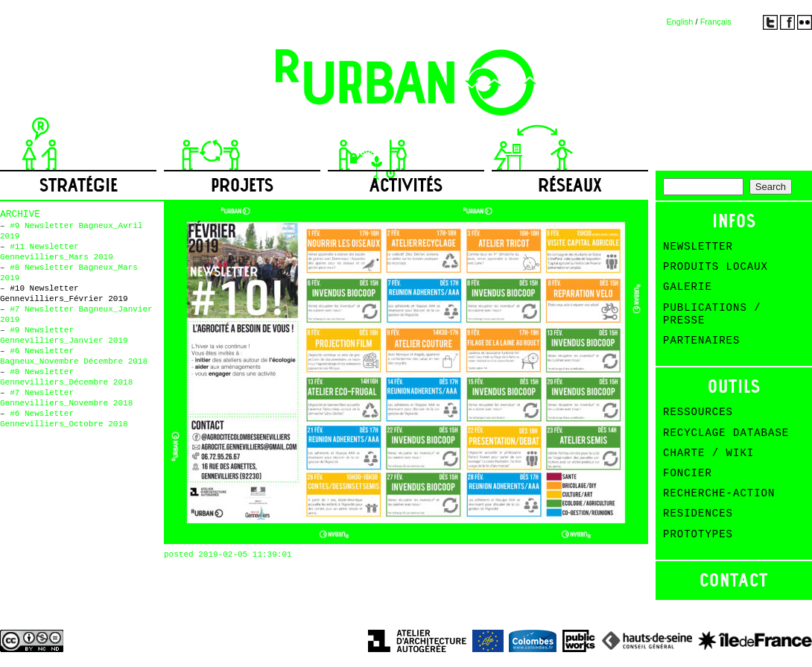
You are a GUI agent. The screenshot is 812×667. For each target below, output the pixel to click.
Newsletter (698, 247)
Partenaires (701, 341)
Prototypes (698, 534)
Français (716, 22)
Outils (734, 386)
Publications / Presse (712, 314)
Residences (698, 513)
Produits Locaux (716, 267)
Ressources (698, 412)
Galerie (688, 287)
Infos (734, 221)
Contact (734, 580)
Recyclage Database (726, 433)
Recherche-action (719, 493)
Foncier (688, 473)
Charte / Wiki (708, 453)
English (679, 22)
